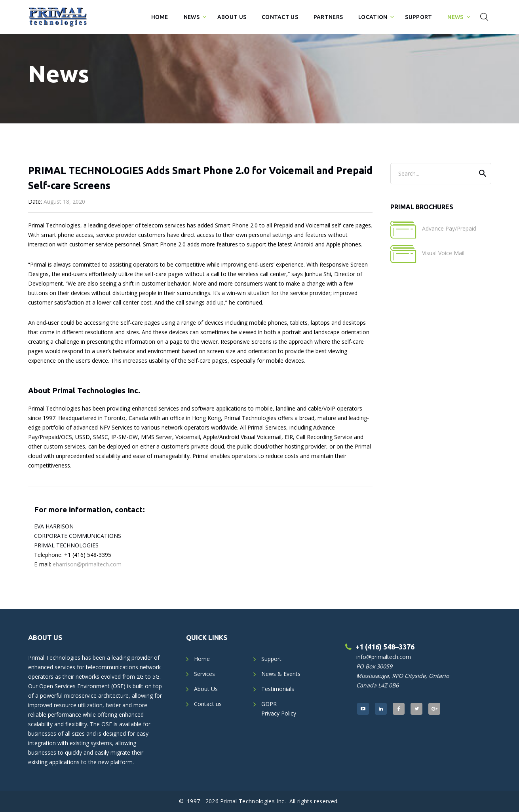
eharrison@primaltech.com (87, 564)
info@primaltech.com (384, 657)
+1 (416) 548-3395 (88, 555)
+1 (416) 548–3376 (385, 647)
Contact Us (280, 17)
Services (204, 674)
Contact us (208, 704)
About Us (232, 17)
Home (160, 17)
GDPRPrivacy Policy (279, 709)
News (192, 17)
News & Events (281, 674)
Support (418, 17)
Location (373, 17)
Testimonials (278, 689)
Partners (328, 17)
